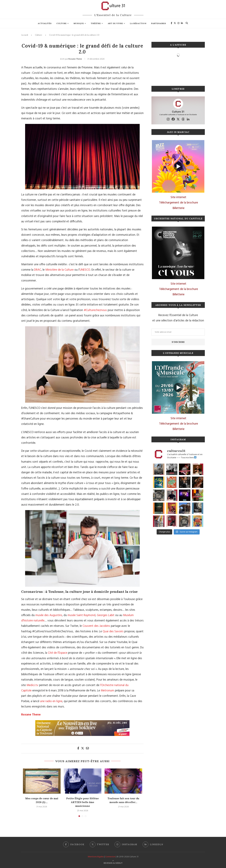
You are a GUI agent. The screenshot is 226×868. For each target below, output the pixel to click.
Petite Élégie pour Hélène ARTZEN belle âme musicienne (82, 802)
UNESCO (85, 270)
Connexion (110, 857)
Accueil (25, 35)
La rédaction (138, 23)
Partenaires (159, 23)
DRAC (38, 270)
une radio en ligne (51, 701)
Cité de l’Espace (58, 653)
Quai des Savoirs (113, 632)
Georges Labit (106, 615)
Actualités (45, 23)
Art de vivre (115, 23)
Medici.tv (32, 685)
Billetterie (179, 208)
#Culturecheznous (95, 310)
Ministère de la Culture (59, 270)
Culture (61, 23)
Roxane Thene (75, 59)
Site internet (178, 197)
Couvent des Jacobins (96, 626)
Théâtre (96, 23)
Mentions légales (96, 857)
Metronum (107, 691)
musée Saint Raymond (82, 615)
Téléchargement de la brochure (179, 203)
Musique (79, 23)
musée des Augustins (49, 615)
